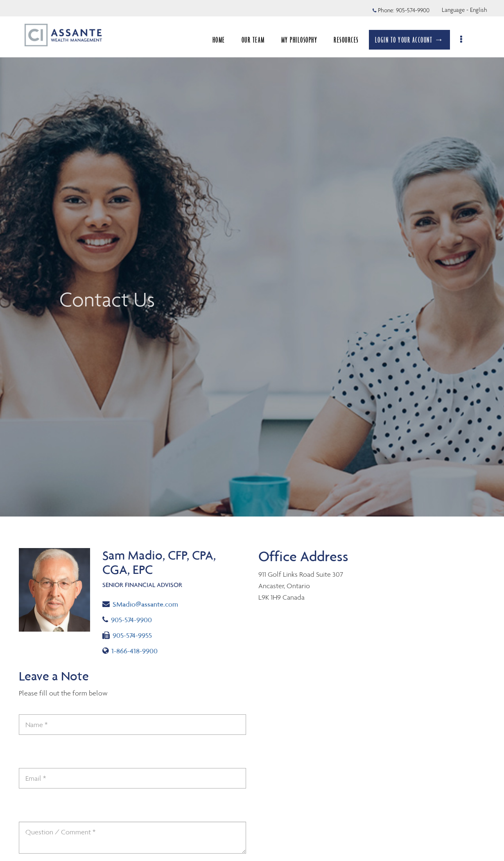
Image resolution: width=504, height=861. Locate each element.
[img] (252, 258)
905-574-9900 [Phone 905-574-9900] (413, 10)
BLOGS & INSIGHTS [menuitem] (338, 40)
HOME (157, 40)
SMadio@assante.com (140, 604)
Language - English (464, 10)
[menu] (466, 40)
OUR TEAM (191, 40)
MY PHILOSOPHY (238, 40)
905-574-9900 (134, 619)
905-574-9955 (127, 635)
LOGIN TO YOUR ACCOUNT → (414, 40)
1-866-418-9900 (131, 650)
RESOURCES (284, 40)
